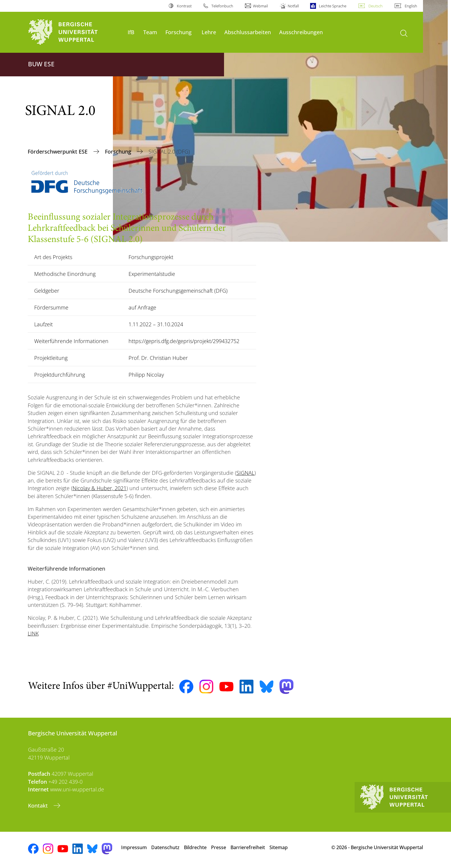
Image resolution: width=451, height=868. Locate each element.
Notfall (293, 6)
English (411, 6)
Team (150, 32)
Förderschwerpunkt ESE (58, 151)
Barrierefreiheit (248, 847)
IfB (131, 32)
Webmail (260, 6)
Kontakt (39, 806)
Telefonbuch (222, 6)
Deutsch (376, 6)
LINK (33, 633)
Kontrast (184, 6)
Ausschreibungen (301, 32)
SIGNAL (245, 473)
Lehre (209, 32)
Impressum (134, 847)
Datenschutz (165, 847)
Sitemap (279, 847)
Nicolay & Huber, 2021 (99, 488)
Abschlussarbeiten (248, 32)
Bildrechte (195, 847)
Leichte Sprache (333, 6)
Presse (219, 847)
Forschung (178, 32)
